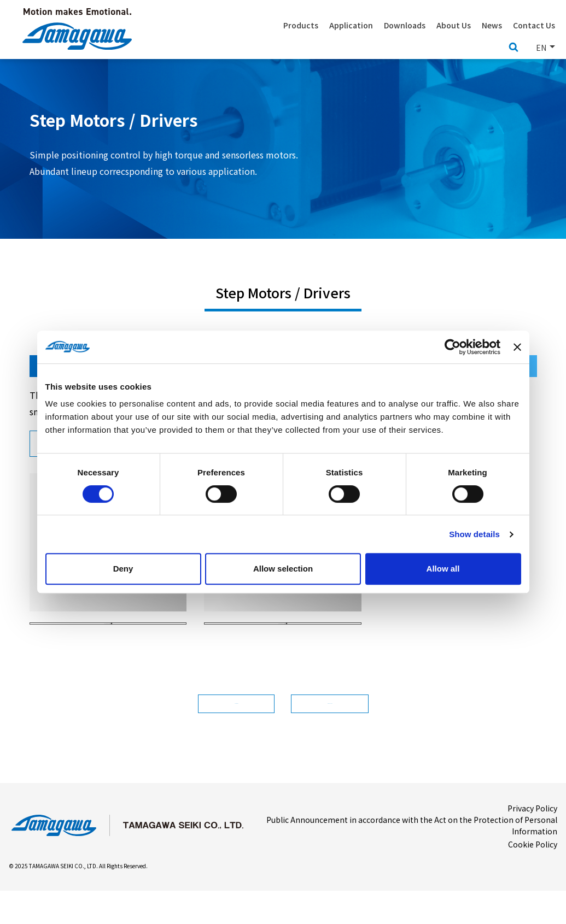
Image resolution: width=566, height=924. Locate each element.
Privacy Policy (532, 841)
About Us (454, 25)
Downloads (350, 731)
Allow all (443, 569)
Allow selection (283, 569)
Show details (474, 534)
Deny (123, 569)
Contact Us (534, 25)
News (492, 25)
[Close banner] (517, 347)
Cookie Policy (533, 877)
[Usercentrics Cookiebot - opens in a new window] (453, 347)
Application (351, 25)
